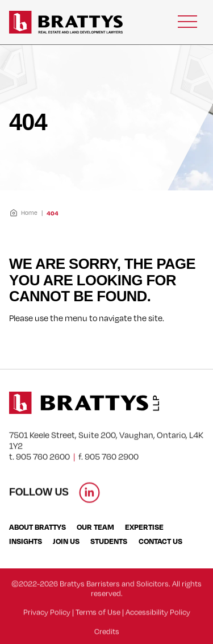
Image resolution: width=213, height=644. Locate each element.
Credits (107, 639)
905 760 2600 (43, 464)
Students (109, 541)
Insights (26, 541)
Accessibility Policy (158, 620)
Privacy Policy (47, 620)
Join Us (66, 541)
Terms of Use (98, 620)
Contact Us (160, 541)
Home (23, 213)
